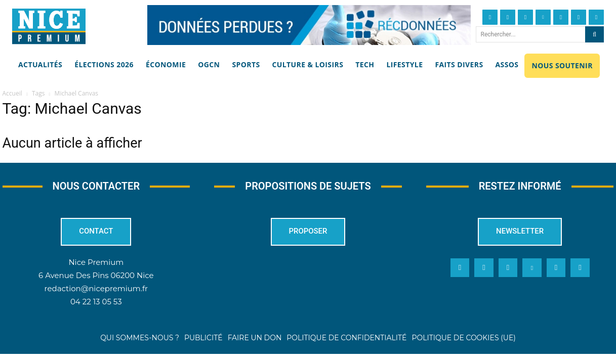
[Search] (594, 34)
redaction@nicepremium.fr (96, 288)
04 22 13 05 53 (96, 302)
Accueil (12, 93)
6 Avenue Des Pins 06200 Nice (96, 275)
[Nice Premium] (49, 26)
